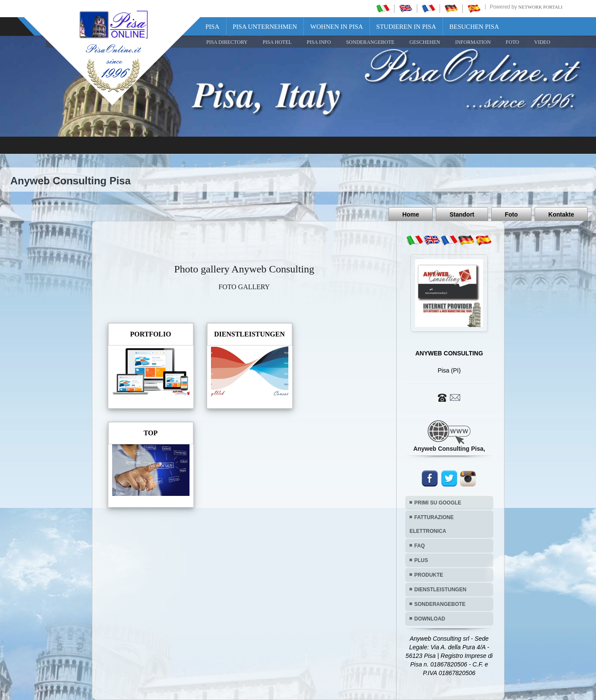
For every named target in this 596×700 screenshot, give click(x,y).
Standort (462, 214)
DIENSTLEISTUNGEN (440, 590)
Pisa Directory (227, 42)
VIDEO (542, 42)
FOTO (512, 42)
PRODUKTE (429, 575)
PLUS (421, 560)
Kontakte (561, 214)
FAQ (420, 546)
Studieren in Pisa (406, 27)
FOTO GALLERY (244, 287)
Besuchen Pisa (474, 27)
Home (411, 214)
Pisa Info (319, 42)
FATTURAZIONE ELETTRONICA (432, 524)
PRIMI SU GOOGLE (438, 503)
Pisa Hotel (277, 42)
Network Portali (540, 7)
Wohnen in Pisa (337, 27)
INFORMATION (473, 42)
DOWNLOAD (430, 619)
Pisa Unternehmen (265, 27)
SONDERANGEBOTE (370, 42)
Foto (511, 214)
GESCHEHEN (425, 42)
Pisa (212, 27)
